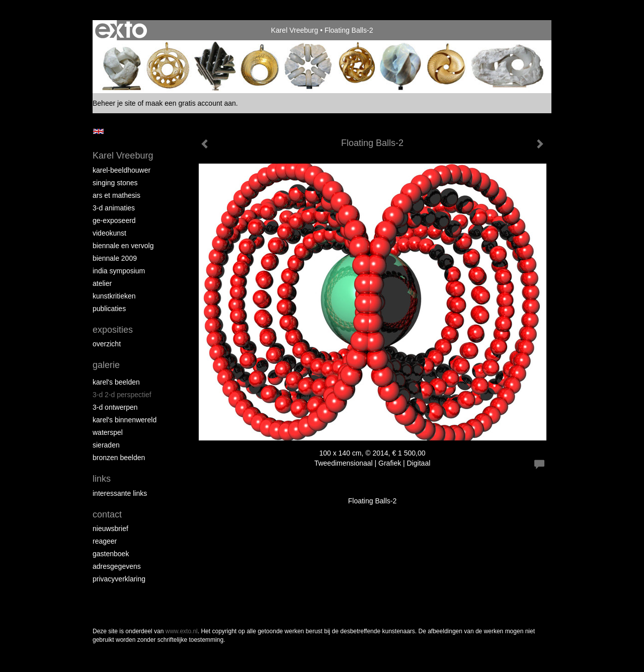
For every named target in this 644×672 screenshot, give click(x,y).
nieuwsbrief (110, 529)
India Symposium (119, 271)
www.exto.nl (182, 631)
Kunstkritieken (114, 296)
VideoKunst (109, 233)
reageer (105, 541)
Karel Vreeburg (295, 30)
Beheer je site (114, 103)
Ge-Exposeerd (114, 220)
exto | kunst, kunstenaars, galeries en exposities (121, 30)
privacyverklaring (119, 579)
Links (102, 479)
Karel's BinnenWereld (125, 420)
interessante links (120, 493)
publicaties (109, 309)
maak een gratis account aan (191, 103)
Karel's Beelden (116, 382)
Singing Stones (115, 183)
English (98, 131)
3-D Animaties (114, 208)
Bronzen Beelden (119, 458)
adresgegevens (117, 566)
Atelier (102, 283)
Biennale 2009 (115, 258)
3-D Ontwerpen (115, 407)
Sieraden (106, 445)
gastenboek (111, 554)
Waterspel (108, 432)
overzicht (107, 344)
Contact (107, 514)
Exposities (113, 330)
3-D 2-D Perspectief (122, 395)
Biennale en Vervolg (123, 246)
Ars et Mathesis (116, 195)
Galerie (106, 365)
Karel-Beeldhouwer (122, 170)
